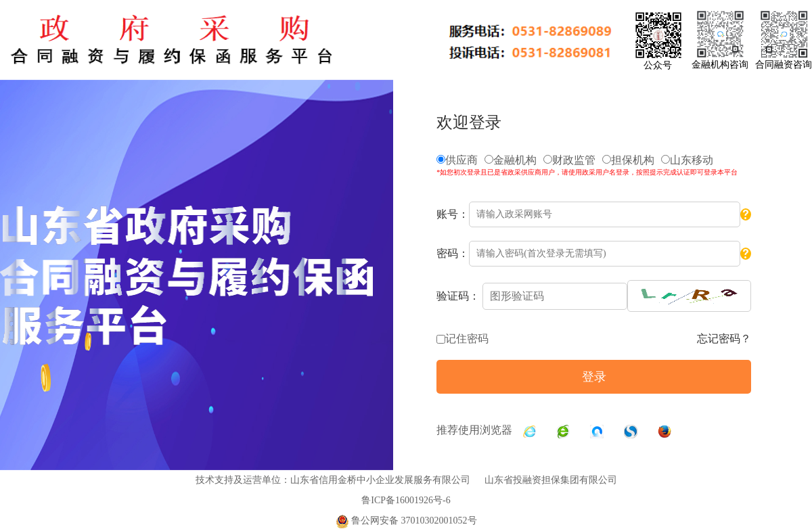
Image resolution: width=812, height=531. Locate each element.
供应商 (457, 160)
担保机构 (628, 160)
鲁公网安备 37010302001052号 (406, 521)
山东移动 (687, 160)
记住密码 (467, 339)
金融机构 (511, 160)
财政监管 (569, 160)
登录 (594, 377)
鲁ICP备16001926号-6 (406, 500)
